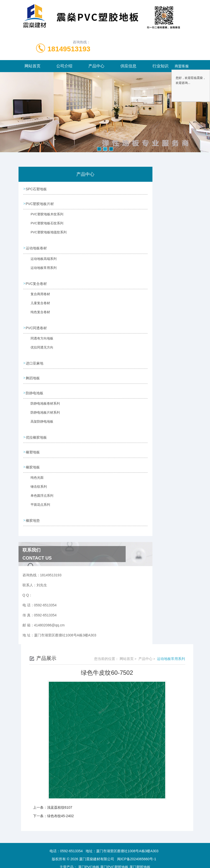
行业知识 (160, 66)
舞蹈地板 (33, 375)
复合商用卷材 (37, 295)
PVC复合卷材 (37, 282)
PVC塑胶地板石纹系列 (43, 225)
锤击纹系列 (36, 483)
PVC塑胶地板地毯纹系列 (45, 234)
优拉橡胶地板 (37, 433)
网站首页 (33, 66)
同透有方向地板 (39, 338)
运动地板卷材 (37, 247)
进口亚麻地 (35, 360)
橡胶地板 (33, 461)
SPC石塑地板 (37, 189)
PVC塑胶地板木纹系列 (43, 216)
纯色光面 (34, 474)
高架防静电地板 (39, 420)
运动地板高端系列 (40, 260)
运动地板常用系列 (40, 269)
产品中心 (96, 66)
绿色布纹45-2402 (60, 809)
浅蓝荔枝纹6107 (60, 800)
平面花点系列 (37, 501)
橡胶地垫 (33, 514)
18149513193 (69, 49)
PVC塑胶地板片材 (40, 203)
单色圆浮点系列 (39, 492)
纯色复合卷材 (37, 313)
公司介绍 (64, 66)
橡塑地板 (33, 447)
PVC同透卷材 (37, 325)
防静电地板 (35, 389)
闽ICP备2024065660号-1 (137, 852)
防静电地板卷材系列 (42, 402)
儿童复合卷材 (37, 304)
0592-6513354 (71, 844)
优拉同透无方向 (39, 348)
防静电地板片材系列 (42, 411)
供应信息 (128, 66)
